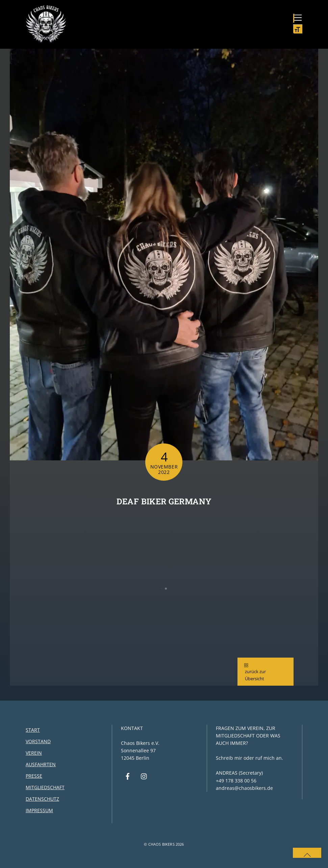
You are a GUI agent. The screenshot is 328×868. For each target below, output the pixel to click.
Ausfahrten (41, 764)
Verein (34, 753)
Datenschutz (42, 799)
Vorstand (38, 741)
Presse (34, 776)
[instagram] (144, 775)
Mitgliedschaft (45, 787)
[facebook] (128, 775)
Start (33, 730)
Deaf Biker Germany (164, 501)
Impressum (39, 810)
